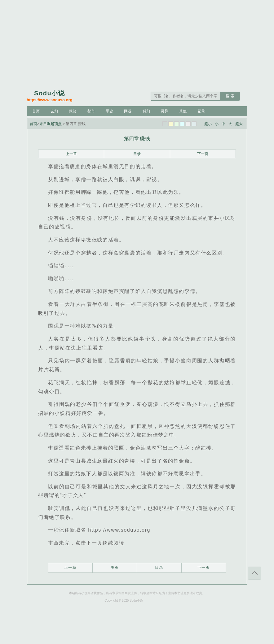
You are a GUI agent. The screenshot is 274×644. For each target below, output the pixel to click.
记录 (201, 111)
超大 (239, 124)
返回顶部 (254, 573)
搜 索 (230, 96)
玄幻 (54, 111)
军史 (109, 111)
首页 (36, 111)
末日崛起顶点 (51, 124)
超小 (208, 124)
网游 (128, 111)
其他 (183, 111)
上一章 (71, 154)
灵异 (165, 111)
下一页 (203, 154)
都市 (91, 111)
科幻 (146, 111)
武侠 (73, 111)
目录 (137, 154)
